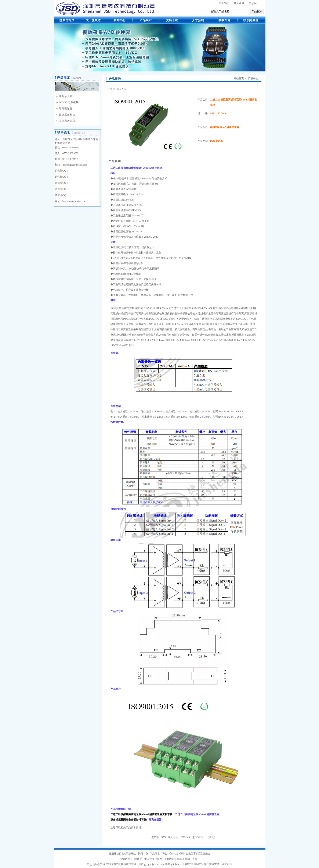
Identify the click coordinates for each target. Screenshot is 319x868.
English (253, 3)
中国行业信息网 (153, 859)
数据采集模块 (67, 115)
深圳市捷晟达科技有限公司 (126, 864)
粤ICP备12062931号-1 (197, 864)
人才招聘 (198, 20)
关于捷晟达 (93, 20)
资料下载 (172, 20)
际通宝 (138, 859)
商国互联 (170, 859)
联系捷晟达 (251, 20)
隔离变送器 (66, 109)
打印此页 (198, 837)
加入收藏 (239, 3)
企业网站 (227, 864)
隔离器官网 (184, 859)
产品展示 (146, 20)
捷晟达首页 (67, 20)
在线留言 (224, 20)
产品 (110, 89)
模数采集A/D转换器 (160, 48)
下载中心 (167, 854)
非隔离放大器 (67, 121)
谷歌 (195, 859)
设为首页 (224, 3)
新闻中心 (119, 20)
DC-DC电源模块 (69, 102)
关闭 (211, 837)
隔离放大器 (66, 96)
